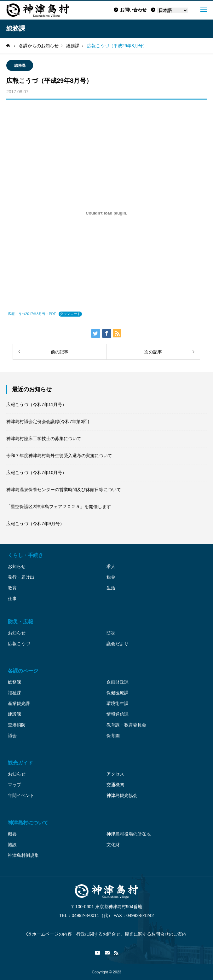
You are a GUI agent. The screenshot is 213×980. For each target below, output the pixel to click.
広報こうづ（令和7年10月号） (36, 473)
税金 (111, 577)
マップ (14, 785)
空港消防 (17, 725)
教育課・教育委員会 (126, 725)
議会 (12, 736)
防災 (111, 633)
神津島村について (28, 823)
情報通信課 (118, 714)
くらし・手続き (26, 555)
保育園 (113, 736)
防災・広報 (20, 622)
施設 (12, 845)
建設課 (14, 714)
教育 (12, 588)
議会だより (118, 644)
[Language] (173, 10)
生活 (111, 588)
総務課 (20, 66)
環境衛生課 (118, 703)
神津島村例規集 (23, 855)
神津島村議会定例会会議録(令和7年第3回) (48, 421)
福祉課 (14, 693)
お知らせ (17, 566)
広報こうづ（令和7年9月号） (35, 524)
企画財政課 (118, 682)
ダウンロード (70, 314)
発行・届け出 (21, 577)
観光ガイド (20, 763)
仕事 (12, 599)
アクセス (115, 774)
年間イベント (21, 795)
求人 (111, 566)
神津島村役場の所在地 (129, 834)
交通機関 (115, 785)
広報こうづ (19, 644)
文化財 (113, 845)
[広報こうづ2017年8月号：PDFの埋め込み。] (106, 213)
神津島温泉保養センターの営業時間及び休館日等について (64, 490)
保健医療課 (118, 693)
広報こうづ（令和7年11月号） (36, 404)
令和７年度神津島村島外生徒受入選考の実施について (59, 456)
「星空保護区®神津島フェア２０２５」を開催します (59, 507)
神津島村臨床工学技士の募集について (44, 438)
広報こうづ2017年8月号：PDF (32, 314)
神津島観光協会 (122, 795)
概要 (12, 834)
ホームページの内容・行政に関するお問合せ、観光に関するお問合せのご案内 (106, 934)
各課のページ (23, 671)
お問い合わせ (130, 10)
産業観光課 (19, 703)
